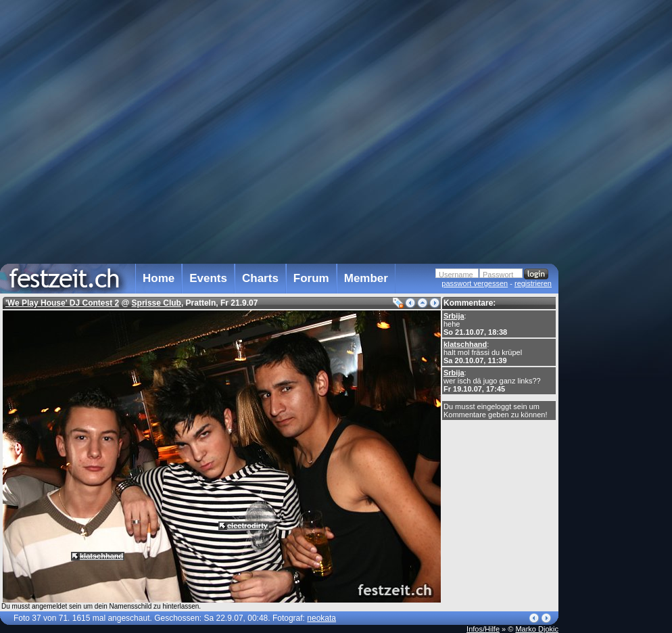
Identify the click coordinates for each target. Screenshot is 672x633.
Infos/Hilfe (483, 629)
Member (366, 278)
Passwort (498, 275)
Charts (260, 278)
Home (159, 278)
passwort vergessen (475, 283)
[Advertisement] (618, 273)
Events (208, 278)
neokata (321, 618)
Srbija (454, 316)
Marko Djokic (537, 629)
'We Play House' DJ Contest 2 (62, 303)
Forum (311, 278)
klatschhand (465, 344)
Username (456, 275)
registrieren (533, 283)
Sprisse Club (157, 303)
